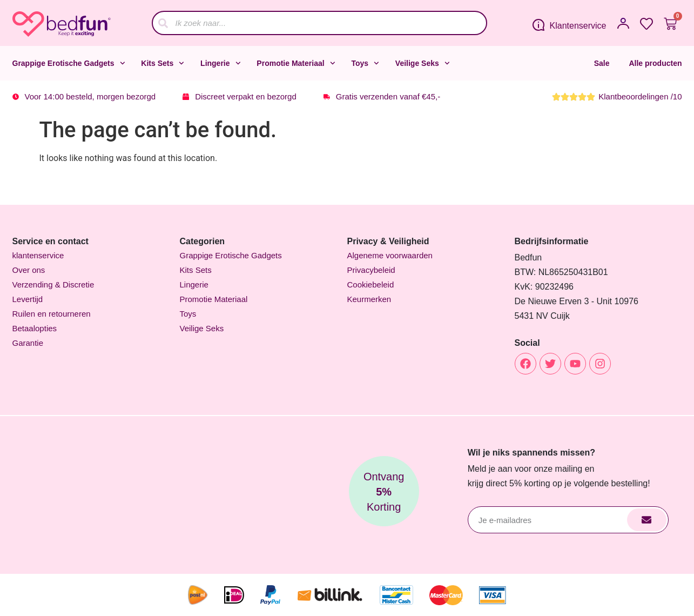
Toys (365, 63)
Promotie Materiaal (296, 63)
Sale (602, 63)
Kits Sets (163, 63)
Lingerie (220, 63)
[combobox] (319, 23)
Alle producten (655, 63)
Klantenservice (578, 26)
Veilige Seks (423, 63)
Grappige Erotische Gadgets (69, 63)
